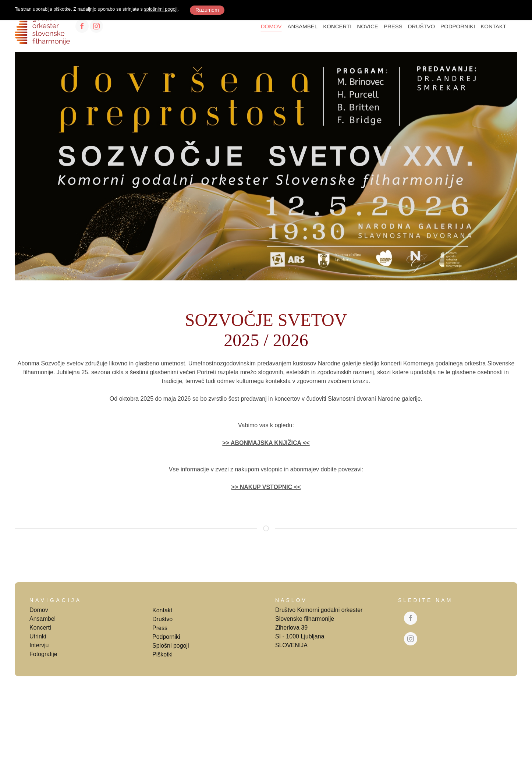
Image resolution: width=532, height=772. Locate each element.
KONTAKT (493, 26)
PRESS (393, 26)
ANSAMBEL (302, 26)
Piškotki (162, 654)
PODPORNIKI (458, 26)
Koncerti (40, 628)
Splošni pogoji (171, 646)
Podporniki (166, 637)
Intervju (39, 645)
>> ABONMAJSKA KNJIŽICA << (266, 443)
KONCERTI (337, 26)
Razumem (207, 10)
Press (160, 628)
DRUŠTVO (421, 26)
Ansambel (42, 619)
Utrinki (38, 636)
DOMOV (271, 26)
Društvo (162, 619)
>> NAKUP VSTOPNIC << (266, 487)
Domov (39, 610)
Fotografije (43, 654)
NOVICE (368, 26)
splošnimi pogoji (161, 9)
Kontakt (162, 610)
